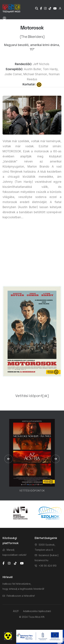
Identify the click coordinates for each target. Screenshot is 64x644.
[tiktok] (15, 563)
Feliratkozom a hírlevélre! (21, 596)
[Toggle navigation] (4, 18)
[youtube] (22, 563)
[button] (9, 459)
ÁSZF (16, 611)
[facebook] (3, 563)
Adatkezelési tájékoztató (37, 611)
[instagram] (9, 563)
